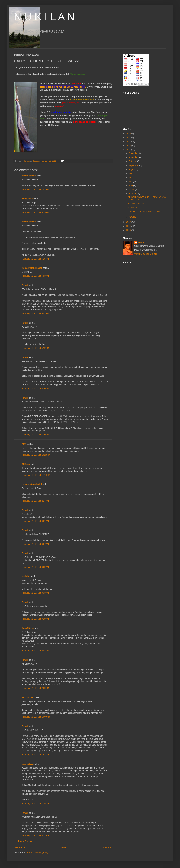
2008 (129, 230)
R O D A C (133, 208)
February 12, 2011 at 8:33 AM (35, 593)
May (131, 181)
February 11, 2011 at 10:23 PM (36, 455)
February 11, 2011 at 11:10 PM (36, 475)
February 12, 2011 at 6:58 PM (35, 651)
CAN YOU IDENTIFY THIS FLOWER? (146, 212)
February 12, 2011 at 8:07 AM (35, 544)
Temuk (25, 285)
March (132, 190)
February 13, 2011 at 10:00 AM (36, 717)
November (134, 157)
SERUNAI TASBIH (137, 204)
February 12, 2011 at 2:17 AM (35, 501)
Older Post (107, 847)
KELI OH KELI (28, 697)
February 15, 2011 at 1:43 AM (35, 755)
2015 (129, 134)
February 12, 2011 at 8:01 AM (35, 521)
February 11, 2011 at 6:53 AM (35, 276)
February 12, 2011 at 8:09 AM (35, 567)
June (131, 178)
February (133, 194)
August (132, 169)
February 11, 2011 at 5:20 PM (35, 389)
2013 (129, 142)
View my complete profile (146, 254)
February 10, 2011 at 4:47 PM (35, 189)
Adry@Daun (28, 199)
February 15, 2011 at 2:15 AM (35, 804)
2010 (129, 222)
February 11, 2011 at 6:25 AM (35, 259)
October (133, 161)
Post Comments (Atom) (37, 852)
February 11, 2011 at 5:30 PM (35, 435)
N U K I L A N (44, 17)
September (134, 165)
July (131, 174)
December (134, 153)
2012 (129, 146)
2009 (129, 226)
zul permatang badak (32, 268)
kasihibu (26, 576)
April (131, 186)
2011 (129, 150)
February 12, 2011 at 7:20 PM (35, 688)
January (133, 217)
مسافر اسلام (27, 764)
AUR (24, 444)
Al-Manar (26, 464)
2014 (129, 138)
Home (64, 847)
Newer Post (20, 847)
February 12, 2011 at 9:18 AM (35, 619)
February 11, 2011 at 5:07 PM (35, 313)
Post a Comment (26, 841)
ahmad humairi (29, 176)
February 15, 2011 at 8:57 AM (35, 835)
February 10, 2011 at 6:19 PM (35, 212)
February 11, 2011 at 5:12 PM (35, 348)
